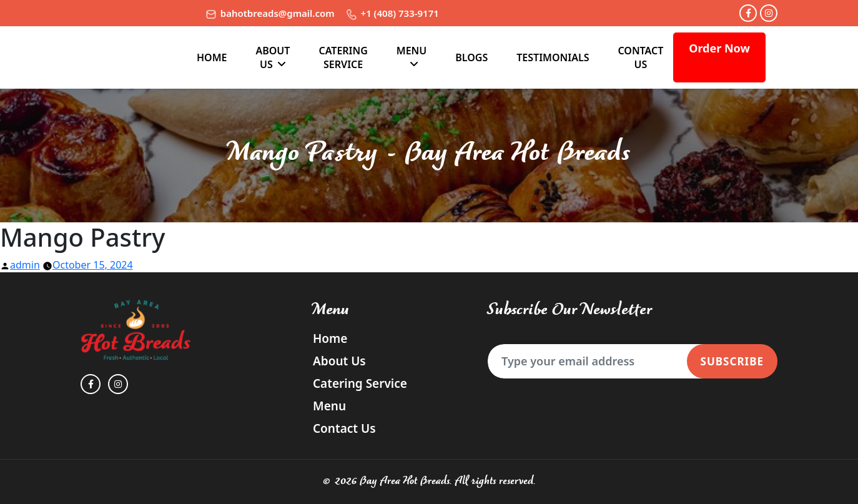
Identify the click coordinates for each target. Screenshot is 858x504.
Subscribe (732, 361)
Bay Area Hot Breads (405, 481)
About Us (273, 57)
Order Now (719, 48)
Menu (412, 51)
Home (212, 57)
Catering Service (343, 57)
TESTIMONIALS (553, 57)
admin (25, 265)
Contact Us (640, 57)
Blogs (471, 57)
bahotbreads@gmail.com (270, 13)
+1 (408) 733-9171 (393, 13)
